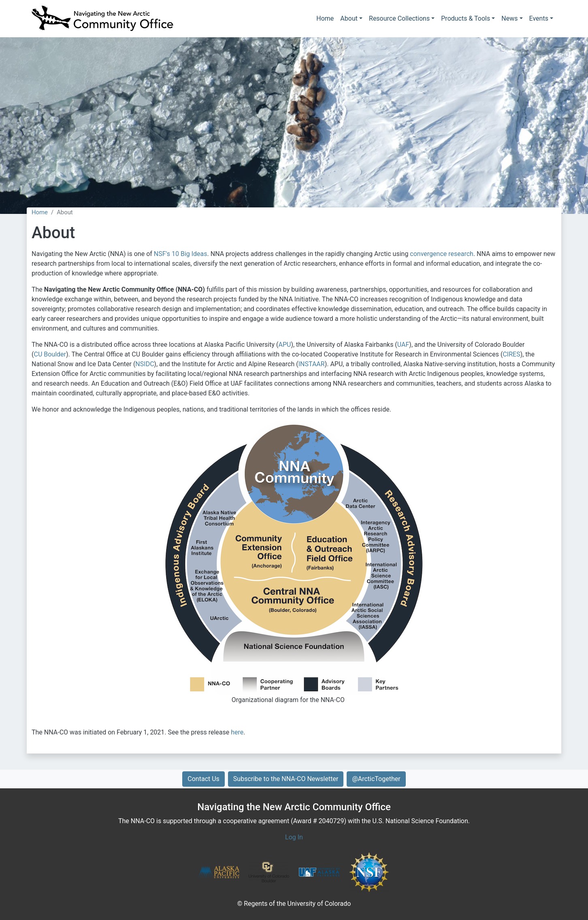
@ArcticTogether (376, 779)
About (349, 18)
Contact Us (203, 779)
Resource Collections (399, 18)
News (509, 18)
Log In (294, 837)
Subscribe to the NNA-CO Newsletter (286, 779)
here (237, 732)
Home (325, 18)
